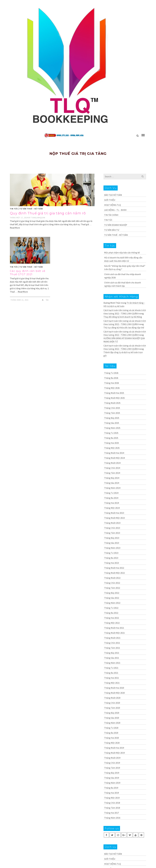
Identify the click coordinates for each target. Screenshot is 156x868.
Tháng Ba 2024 (111, 498)
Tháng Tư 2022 (111, 608)
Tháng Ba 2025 (111, 438)
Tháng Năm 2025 (112, 428)
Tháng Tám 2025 (112, 413)
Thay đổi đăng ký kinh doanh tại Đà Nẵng (123, 317)
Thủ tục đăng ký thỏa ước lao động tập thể (124, 328)
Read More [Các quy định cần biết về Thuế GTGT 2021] (23, 292)
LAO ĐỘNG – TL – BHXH (115, 210)
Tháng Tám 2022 (112, 588)
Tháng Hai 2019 (112, 793)
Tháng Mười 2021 (112, 638)
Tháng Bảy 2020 (112, 713)
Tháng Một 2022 (112, 623)
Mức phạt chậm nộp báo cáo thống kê (122, 253)
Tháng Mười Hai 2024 (114, 453)
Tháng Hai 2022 (112, 618)
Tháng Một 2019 (112, 798)
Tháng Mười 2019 (112, 758)
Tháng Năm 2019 (112, 783)
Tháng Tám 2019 (112, 768)
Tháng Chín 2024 (112, 468)
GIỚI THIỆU (110, 200)
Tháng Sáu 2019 (112, 778)
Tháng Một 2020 (112, 743)
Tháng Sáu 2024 (112, 483)
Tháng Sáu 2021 (112, 658)
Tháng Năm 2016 (112, 818)
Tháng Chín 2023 (112, 528)
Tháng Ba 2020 (111, 733)
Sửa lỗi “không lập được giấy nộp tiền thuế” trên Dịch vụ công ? (125, 268)
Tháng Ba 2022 (111, 613)
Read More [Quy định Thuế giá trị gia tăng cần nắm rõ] (15, 228)
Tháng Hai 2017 (112, 813)
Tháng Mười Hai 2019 (114, 748)
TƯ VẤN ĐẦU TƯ (112, 230)
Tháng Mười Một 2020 (114, 693)
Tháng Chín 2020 (112, 703)
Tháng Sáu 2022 (112, 598)
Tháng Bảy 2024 (112, 478)
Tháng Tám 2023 (112, 533)
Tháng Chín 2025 (112, 408)
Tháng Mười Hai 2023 (114, 513)
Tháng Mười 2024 (112, 463)
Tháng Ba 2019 (111, 788)
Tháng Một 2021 (112, 683)
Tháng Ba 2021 (111, 673)
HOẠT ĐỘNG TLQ (113, 205)
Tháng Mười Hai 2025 (114, 393)
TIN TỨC (14, 209)
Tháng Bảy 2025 (112, 418)
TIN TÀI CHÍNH (111, 215)
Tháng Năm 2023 (112, 548)
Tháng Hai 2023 (112, 563)
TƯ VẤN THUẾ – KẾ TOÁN (31, 209)
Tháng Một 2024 (112, 508)
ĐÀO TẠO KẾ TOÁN (113, 195)
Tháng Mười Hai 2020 (114, 688)
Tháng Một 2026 (112, 388)
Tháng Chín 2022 (112, 583)
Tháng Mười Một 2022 (114, 573)
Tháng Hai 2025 (112, 443)
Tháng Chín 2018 (112, 803)
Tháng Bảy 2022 (112, 593)
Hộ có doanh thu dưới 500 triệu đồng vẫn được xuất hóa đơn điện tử (123, 259)
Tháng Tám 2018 (112, 808)
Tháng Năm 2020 (112, 723)
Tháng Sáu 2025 (112, 423)
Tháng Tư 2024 (111, 493)
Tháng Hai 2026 (112, 383)
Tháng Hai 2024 (112, 503)
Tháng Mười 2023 (112, 523)
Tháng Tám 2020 (112, 708)
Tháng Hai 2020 (112, 738)
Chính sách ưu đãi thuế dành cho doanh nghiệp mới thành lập (123, 284)
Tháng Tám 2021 (112, 648)
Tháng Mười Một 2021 (114, 633)
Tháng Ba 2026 (111, 378)
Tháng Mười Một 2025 (114, 398)
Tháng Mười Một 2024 (114, 458)
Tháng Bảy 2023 (112, 538)
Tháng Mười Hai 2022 (114, 568)
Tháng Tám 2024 (112, 473)
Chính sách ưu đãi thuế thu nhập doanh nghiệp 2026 (123, 276)
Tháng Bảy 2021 (112, 653)
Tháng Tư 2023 (111, 553)
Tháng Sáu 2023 (112, 543)
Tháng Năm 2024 (112, 488)
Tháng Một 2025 (112, 448)
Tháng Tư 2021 (111, 668)
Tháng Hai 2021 (112, 678)
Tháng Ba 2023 (111, 558)
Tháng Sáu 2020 (112, 718)
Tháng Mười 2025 (112, 403)
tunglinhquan (38, 218)
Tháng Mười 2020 (112, 698)
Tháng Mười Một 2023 (114, 518)
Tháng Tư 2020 (111, 728)
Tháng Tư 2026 (111, 373)
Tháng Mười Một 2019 (114, 753)
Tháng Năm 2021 (112, 663)
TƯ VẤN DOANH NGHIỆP (116, 225)
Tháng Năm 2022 (112, 603)
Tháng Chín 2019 (112, 763)
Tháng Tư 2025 (111, 433)
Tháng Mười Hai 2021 (114, 628)
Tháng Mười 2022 (112, 578)
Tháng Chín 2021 (112, 643)
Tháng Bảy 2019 (112, 773)
